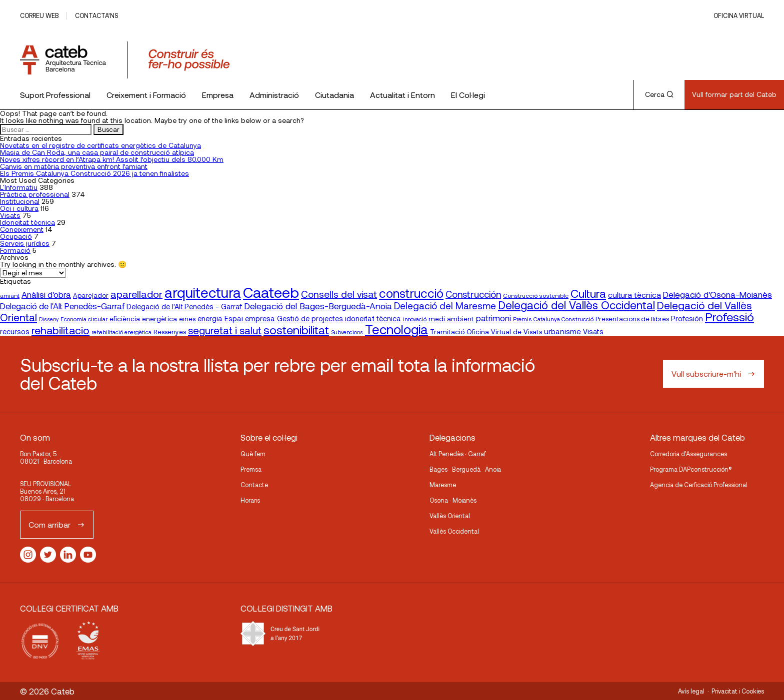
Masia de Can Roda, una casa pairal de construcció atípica (97, 152)
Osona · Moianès (453, 500)
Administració (274, 95)
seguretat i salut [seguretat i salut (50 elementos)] (225, 330)
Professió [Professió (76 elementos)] (729, 317)
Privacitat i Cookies (738, 691)
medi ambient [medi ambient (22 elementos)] (451, 319)
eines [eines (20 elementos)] (187, 319)
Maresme (443, 485)
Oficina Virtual (739, 15)
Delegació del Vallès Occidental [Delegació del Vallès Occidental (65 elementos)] (576, 305)
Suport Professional (55, 95)
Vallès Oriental (450, 516)
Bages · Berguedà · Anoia (465, 469)
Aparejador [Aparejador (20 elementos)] (91, 295)
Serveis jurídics (25, 243)
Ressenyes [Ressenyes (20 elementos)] (170, 332)
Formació (15, 250)
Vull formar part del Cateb (734, 94)
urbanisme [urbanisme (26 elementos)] (562, 331)
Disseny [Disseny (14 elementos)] (49, 319)
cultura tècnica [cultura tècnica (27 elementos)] (634, 295)
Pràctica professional (35, 194)
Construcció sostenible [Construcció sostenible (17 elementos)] (536, 295)
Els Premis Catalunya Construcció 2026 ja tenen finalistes (94, 173)
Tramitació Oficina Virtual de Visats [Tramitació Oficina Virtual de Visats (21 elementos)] (486, 332)
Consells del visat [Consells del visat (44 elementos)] (339, 294)
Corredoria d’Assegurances (688, 454)
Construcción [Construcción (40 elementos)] (473, 294)
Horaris (250, 500)
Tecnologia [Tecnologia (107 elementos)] (396, 329)
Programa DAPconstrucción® (691, 469)
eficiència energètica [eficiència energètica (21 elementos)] (143, 319)
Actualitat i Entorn (402, 95)
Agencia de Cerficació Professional (699, 485)
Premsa (251, 469)
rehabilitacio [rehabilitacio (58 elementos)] (60, 330)
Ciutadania (334, 95)
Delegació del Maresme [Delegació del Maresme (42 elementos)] (445, 306)
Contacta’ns (96, 15)
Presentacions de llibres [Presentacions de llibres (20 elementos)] (632, 319)
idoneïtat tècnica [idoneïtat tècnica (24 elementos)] (373, 318)
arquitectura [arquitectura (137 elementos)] (203, 292)
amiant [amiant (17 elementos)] (10, 295)
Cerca (659, 94)
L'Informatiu (19, 187)
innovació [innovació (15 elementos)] (415, 319)
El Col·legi (468, 95)
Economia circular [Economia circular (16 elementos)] (84, 319)
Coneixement (22, 229)
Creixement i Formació (146, 95)
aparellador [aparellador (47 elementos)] (136, 294)
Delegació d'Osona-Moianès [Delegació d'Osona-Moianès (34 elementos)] (717, 294)
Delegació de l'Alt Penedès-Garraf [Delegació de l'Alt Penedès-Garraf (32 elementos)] (62, 306)
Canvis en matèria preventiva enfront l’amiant (74, 166)
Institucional (20, 201)
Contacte (254, 485)
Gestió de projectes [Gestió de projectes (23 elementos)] (310, 319)
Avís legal (691, 691)
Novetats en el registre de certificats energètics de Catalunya (100, 145)
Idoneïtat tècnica (27, 222)
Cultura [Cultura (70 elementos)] (588, 293)
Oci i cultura (19, 208)
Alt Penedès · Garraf (458, 454)
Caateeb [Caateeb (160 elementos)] (271, 292)
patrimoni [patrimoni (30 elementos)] (493, 318)
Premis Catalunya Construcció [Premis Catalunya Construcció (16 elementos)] (553, 319)
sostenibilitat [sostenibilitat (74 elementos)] (296, 330)
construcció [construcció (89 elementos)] (411, 293)
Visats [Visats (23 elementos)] (593, 332)
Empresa (218, 95)
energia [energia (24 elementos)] (210, 318)
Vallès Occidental (454, 531)
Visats (10, 215)
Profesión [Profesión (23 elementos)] (687, 319)
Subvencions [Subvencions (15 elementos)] (347, 332)
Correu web (39, 15)
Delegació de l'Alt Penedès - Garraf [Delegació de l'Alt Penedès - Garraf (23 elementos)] (184, 307)
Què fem (253, 454)
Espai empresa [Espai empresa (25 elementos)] (250, 318)
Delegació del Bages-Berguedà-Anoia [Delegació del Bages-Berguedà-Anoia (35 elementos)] (318, 306)
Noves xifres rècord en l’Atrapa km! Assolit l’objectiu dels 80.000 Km (112, 159)
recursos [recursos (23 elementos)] (15, 332)
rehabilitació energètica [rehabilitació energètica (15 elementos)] (121, 332)
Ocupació (16, 236)
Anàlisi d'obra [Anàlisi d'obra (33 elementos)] (46, 294)
